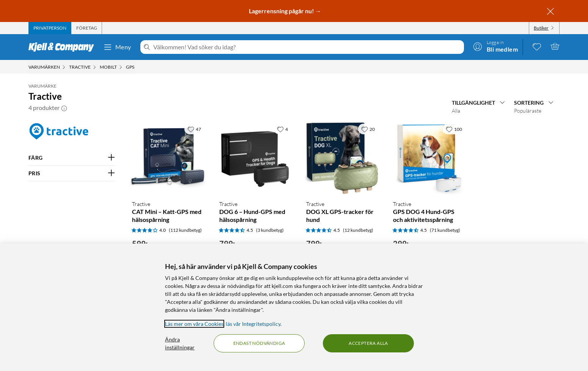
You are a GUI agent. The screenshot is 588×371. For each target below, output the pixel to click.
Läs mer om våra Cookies (194, 324)
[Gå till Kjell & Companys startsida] (64, 47)
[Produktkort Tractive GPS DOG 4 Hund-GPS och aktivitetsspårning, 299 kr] (429, 158)
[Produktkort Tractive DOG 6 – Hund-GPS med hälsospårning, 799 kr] (255, 158)
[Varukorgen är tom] (555, 46)
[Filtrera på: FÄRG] (72, 158)
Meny (117, 47)
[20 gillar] (368, 129)
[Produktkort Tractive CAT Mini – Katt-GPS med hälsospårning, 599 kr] (168, 158)
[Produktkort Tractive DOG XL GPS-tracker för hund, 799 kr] (342, 158)
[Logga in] (495, 46)
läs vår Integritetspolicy (253, 324)
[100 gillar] (454, 129)
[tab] (50, 28)
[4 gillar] (282, 129)
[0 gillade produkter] (537, 46)
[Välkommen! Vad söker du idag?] (307, 47)
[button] (64, 108)
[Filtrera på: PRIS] (72, 173)
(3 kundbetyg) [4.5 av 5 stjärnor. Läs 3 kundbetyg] (270, 230)
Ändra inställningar (180, 343)
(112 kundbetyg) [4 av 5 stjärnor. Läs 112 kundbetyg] (185, 230)
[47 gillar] (194, 129)
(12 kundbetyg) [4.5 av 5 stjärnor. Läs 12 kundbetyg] (358, 230)
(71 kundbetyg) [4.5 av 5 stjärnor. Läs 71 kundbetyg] (445, 230)
